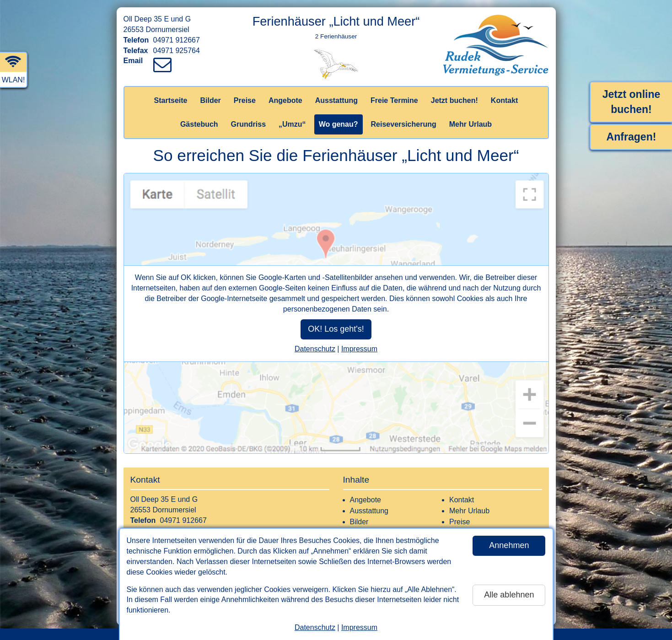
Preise (245, 100)
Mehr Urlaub (470, 124)
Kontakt (505, 100)
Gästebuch (199, 124)
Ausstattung (336, 100)
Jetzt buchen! (454, 100)
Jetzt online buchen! (632, 102)
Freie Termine (394, 100)
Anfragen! (632, 137)
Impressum (359, 627)
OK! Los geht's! (336, 329)
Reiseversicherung (404, 124)
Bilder (210, 100)
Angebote (285, 100)
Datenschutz (315, 627)
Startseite (171, 100)
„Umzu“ (292, 124)
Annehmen (509, 545)
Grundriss (248, 124)
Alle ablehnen (509, 595)
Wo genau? (339, 124)
